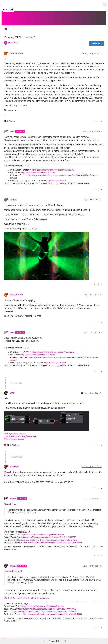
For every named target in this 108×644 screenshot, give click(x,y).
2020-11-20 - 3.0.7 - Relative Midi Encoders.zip (27, 598)
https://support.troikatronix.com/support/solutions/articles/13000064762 (47, 537)
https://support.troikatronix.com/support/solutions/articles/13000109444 (52, 543)
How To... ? (14, 43)
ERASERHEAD (16, 53)
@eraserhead (11, 571)
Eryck (12, 393)
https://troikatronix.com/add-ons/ (26, 540)
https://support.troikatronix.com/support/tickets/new (53, 170)
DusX (12, 132)
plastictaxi (14, 467)
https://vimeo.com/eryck (14, 439)
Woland (13, 499)
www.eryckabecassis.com (15, 434)
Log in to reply (97, 43)
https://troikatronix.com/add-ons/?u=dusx (38, 173)
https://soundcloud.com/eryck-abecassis (21, 436)
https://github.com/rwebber (55, 181)
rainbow (13, 200)
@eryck (8, 472)
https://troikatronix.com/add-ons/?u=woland (59, 540)
